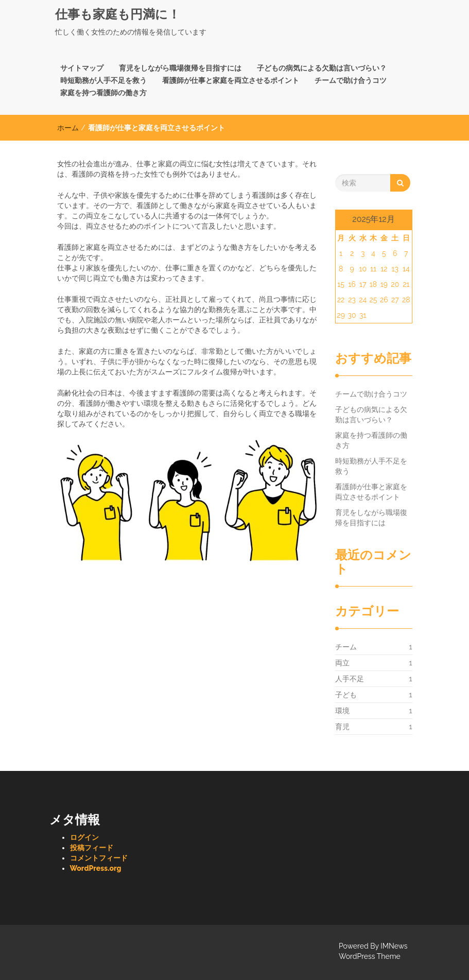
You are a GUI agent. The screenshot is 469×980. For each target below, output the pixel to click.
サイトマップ (82, 68)
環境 (342, 711)
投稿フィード (92, 848)
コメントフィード (99, 858)
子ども (346, 695)
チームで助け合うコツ (351, 80)
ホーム (68, 128)
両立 (342, 663)
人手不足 (350, 679)
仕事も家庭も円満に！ (118, 14)
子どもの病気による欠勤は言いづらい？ (322, 68)
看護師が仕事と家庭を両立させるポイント (231, 80)
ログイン (84, 837)
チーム (346, 647)
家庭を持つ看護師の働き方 (103, 93)
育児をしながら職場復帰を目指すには (180, 68)
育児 (342, 727)
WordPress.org (96, 868)
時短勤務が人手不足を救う (103, 80)
